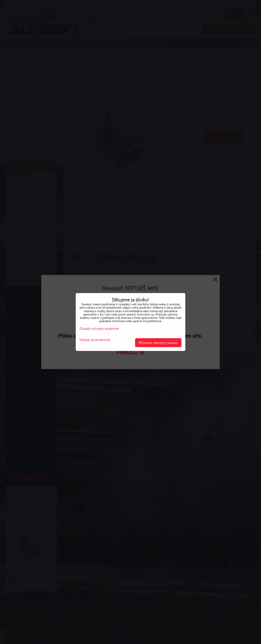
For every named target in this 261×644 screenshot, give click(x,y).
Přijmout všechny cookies (158, 343)
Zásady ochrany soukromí (99, 328)
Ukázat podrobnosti (95, 340)
